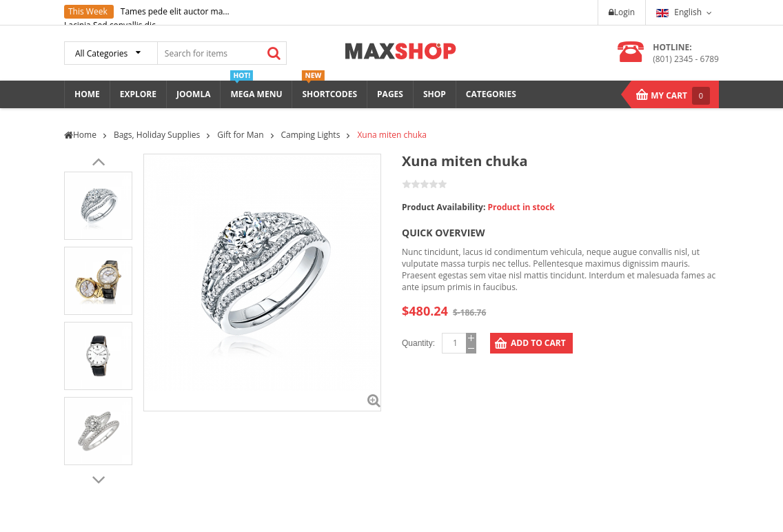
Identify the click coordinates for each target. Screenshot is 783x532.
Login (622, 12)
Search (274, 53)
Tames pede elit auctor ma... (175, 11)
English (679, 12)
